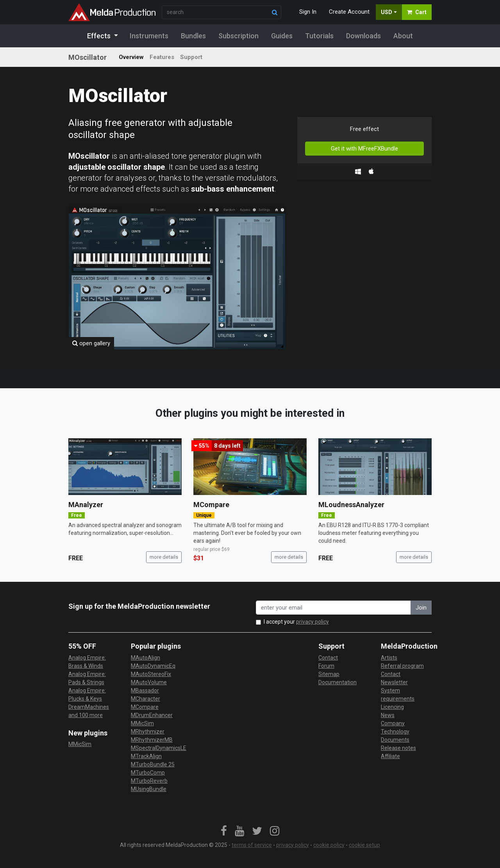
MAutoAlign (146, 658)
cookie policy (329, 845)
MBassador (145, 690)
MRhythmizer (148, 732)
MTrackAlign (146, 756)
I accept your (296, 622)
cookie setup (364, 845)
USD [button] (387, 12)
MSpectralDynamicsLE (159, 748)
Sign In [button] (308, 12)
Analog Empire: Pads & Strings (87, 678)
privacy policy (312, 622)
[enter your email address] (333, 608)
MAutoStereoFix (151, 674)
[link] (224, 831)
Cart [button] (417, 12)
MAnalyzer (86, 505)
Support (191, 57)
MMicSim (80, 744)
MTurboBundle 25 (153, 764)
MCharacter (146, 699)
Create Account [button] (349, 12)
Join (421, 608)
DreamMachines (89, 707)
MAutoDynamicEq (153, 666)
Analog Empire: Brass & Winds (87, 662)
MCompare (211, 505)
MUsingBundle (149, 789)
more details (164, 557)
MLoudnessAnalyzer (351, 505)
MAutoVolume (149, 682)
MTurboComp (148, 773)
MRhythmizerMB (152, 740)
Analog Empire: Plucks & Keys (87, 695)
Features (162, 57)
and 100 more (86, 715)
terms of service (252, 845)
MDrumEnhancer (152, 715)
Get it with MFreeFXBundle (364, 149)
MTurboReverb (149, 781)
